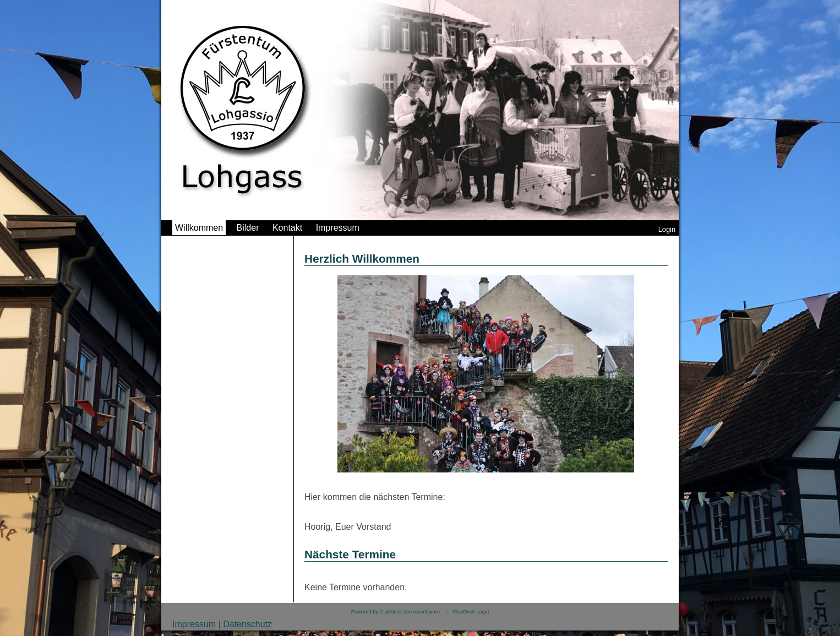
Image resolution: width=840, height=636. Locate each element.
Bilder (248, 228)
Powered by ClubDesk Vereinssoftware (396, 612)
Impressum (338, 228)
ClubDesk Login (471, 612)
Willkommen (199, 228)
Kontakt (287, 228)
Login (667, 229)
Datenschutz (247, 624)
